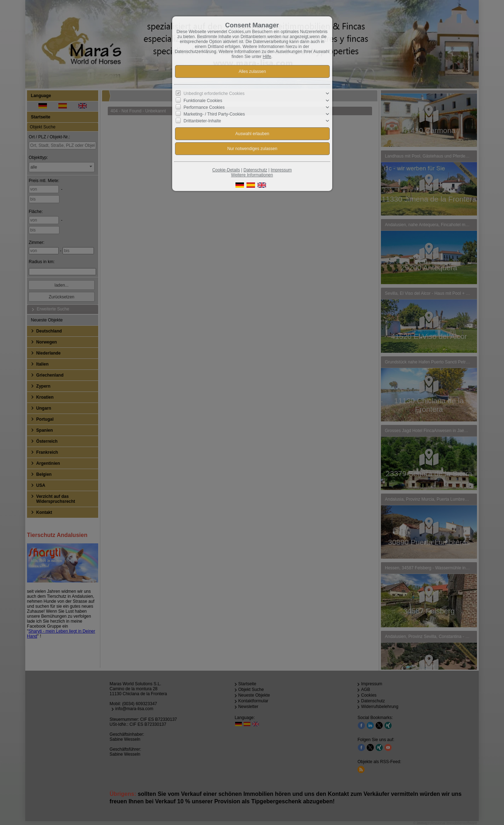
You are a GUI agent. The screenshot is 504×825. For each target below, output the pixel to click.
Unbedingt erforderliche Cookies (214, 94)
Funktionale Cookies (203, 100)
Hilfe (267, 57)
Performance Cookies (204, 107)
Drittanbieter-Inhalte (202, 121)
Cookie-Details (226, 170)
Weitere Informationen (252, 175)
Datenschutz (255, 170)
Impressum (281, 170)
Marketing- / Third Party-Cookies (214, 114)
